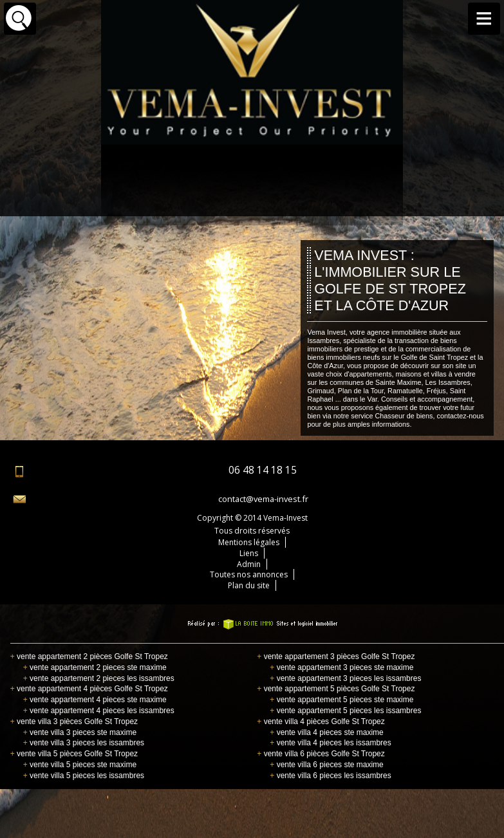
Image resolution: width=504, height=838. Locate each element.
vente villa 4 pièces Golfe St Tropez (321, 722)
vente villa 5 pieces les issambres (84, 776)
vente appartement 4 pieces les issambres (99, 711)
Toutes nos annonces (249, 574)
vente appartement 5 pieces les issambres (345, 711)
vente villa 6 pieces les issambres (330, 776)
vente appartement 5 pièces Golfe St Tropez (336, 689)
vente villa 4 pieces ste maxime (326, 732)
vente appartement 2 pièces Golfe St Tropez (89, 656)
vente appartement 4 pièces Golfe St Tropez (89, 689)
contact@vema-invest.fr (263, 499)
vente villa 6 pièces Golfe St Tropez (321, 754)
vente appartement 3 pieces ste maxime (341, 667)
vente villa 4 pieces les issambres (330, 743)
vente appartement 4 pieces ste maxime (95, 700)
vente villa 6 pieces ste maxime (326, 765)
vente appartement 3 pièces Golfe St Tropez (336, 656)
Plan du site (249, 585)
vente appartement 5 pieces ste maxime (341, 700)
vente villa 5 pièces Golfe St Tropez (74, 754)
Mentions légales (249, 542)
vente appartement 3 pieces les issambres (345, 678)
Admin (249, 564)
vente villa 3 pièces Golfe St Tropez (74, 722)
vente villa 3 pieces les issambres (84, 743)
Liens (249, 553)
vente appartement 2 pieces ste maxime (95, 667)
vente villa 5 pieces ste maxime (80, 765)
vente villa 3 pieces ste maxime (80, 732)
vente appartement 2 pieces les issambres (99, 678)
